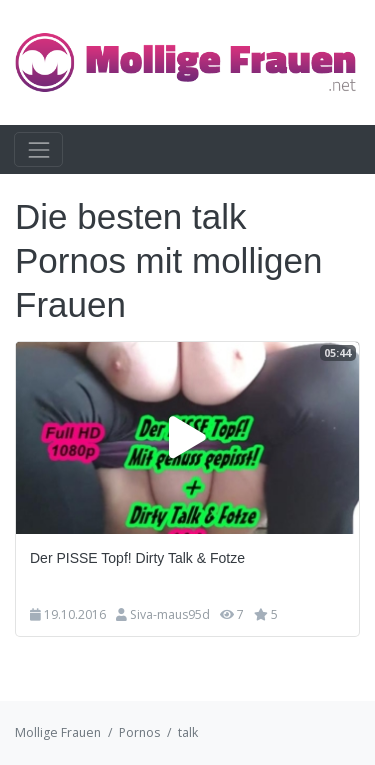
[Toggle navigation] (38, 149)
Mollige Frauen (58, 732)
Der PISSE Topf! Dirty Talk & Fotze (137, 558)
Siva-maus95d (170, 614)
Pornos (139, 732)
